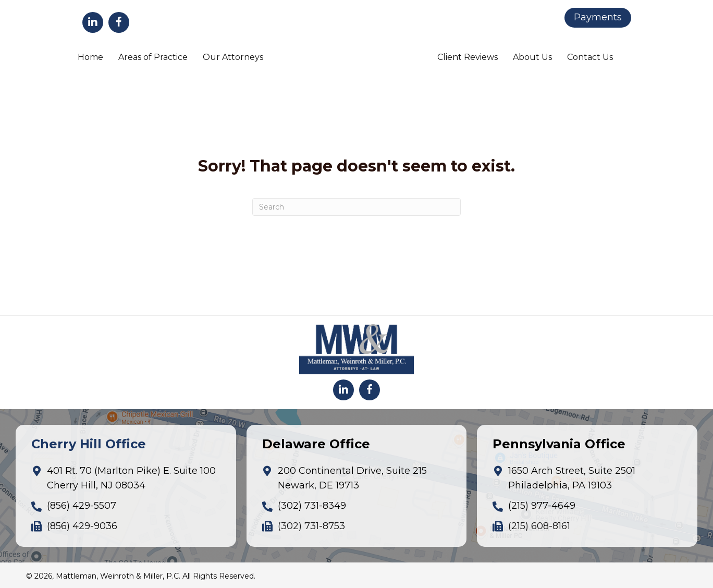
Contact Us (590, 57)
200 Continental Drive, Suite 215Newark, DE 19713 (352, 478)
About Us (532, 57)
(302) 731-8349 (312, 506)
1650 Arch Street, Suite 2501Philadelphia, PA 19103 (572, 478)
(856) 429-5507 (82, 506)
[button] (93, 22)
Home (90, 57)
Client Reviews (468, 57)
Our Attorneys (233, 57)
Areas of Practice (153, 57)
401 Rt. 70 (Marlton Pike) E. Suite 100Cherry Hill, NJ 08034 (131, 478)
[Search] (357, 207)
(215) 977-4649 (542, 506)
